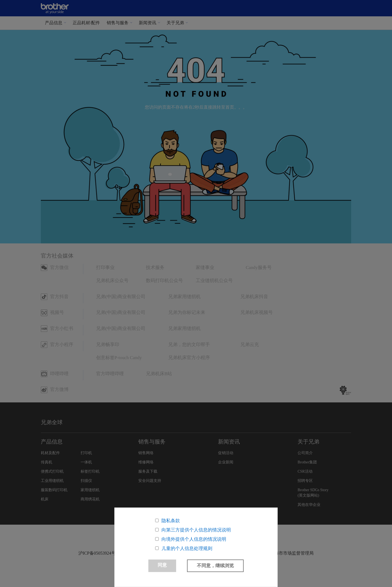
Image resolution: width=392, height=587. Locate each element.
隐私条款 (171, 521)
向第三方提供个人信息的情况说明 (196, 530)
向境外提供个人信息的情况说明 (194, 539)
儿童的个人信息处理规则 (187, 548)
